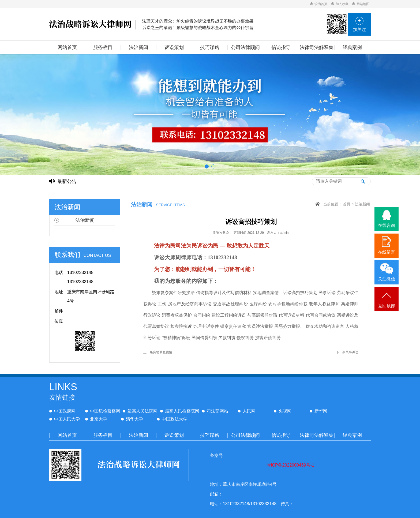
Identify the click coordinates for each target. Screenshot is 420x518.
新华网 (318, 411)
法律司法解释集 (317, 435)
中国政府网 (62, 411)
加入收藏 (340, 4)
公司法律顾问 (245, 435)
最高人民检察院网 (180, 411)
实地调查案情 (158, 352)
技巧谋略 (210, 435)
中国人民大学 (65, 419)
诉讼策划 (174, 435)
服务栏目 (103, 435)
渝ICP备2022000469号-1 (290, 465)
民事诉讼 (347, 352)
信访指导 (281, 435)
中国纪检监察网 (103, 411)
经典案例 (352, 435)
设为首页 (318, 4)
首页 (347, 204)
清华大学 (132, 419)
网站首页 (67, 435)
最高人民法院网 (140, 411)
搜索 (363, 181)
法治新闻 (362, 204)
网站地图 (361, 4)
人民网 (247, 411)
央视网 (283, 411)
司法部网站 (215, 411)
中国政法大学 (172, 419)
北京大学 (96, 419)
